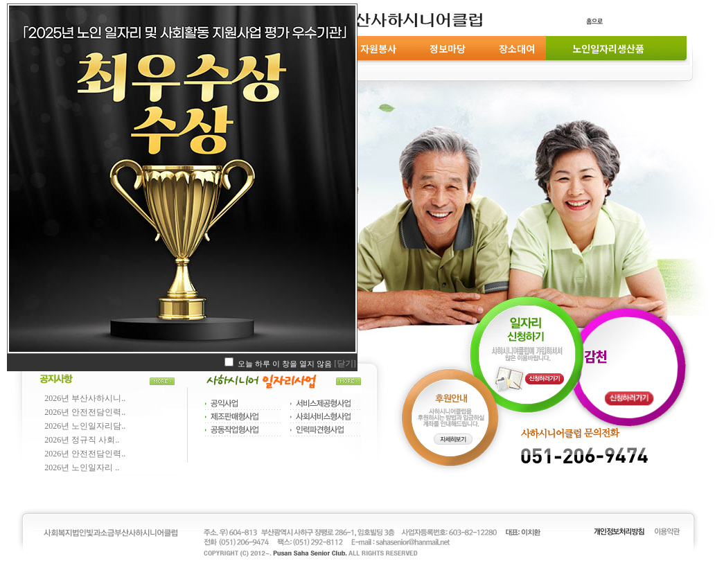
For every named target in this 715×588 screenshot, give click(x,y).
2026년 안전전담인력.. (85, 412)
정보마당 (448, 48)
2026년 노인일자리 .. (82, 467)
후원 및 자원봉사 (363, 48)
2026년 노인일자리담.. (85, 426)
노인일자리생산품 (606, 48)
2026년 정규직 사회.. (82, 440)
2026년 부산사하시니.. (85, 398)
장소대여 (517, 48)
